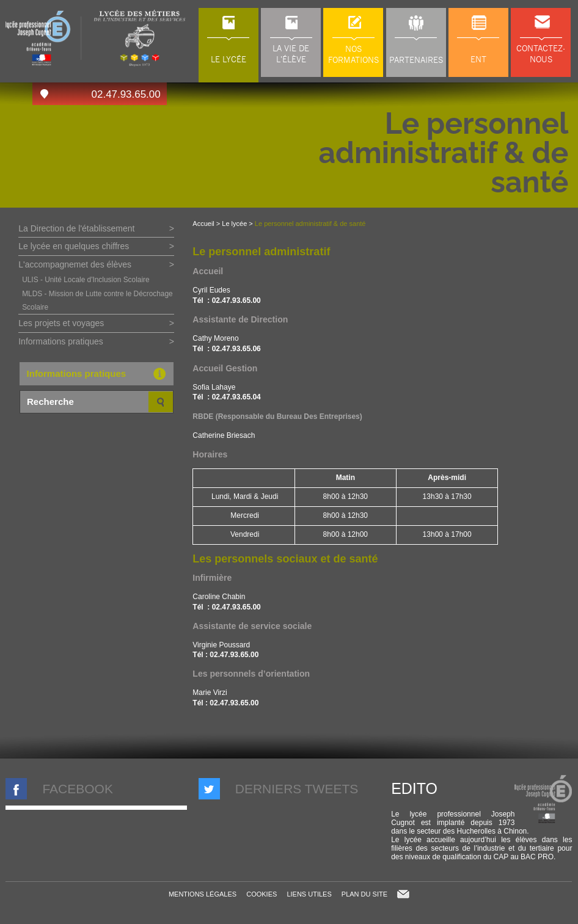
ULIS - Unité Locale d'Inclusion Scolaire (86, 280)
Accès (44, 94)
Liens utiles (309, 894)
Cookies (262, 894)
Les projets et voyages (61, 323)
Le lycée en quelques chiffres (74, 246)
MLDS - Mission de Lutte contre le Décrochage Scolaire (97, 300)
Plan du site (364, 894)
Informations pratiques (61, 341)
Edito (414, 788)
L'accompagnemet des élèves (75, 264)
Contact (403, 894)
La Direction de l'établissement (76, 228)
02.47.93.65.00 (126, 94)
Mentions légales (203, 894)
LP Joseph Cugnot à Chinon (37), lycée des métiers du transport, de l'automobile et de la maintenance (96, 38)
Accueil (203, 224)
